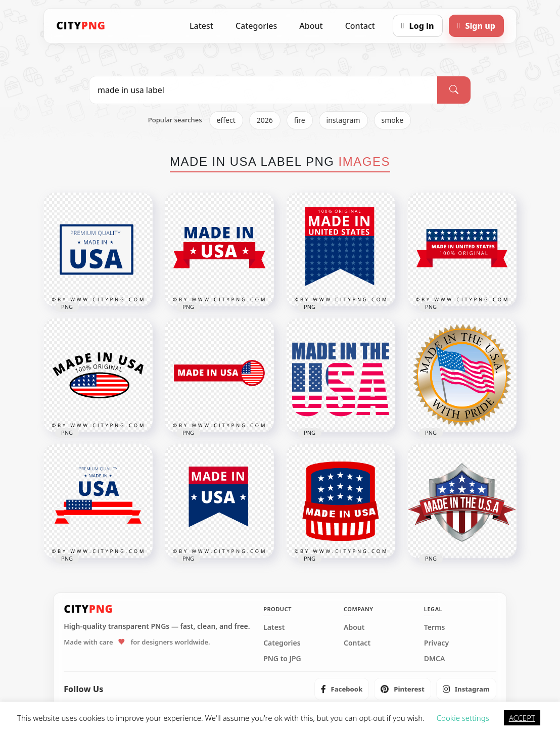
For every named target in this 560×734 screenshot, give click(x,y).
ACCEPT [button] (522, 718)
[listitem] (342, 689)
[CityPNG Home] (81, 26)
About (311, 26)
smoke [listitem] (393, 120)
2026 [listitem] (265, 120)
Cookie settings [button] (463, 718)
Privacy (436, 643)
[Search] (454, 90)
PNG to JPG (282, 659)
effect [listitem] (226, 120)
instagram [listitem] (343, 120)
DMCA (435, 659)
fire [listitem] (300, 120)
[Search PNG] (263, 90)
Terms (435, 627)
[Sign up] (476, 26)
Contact (360, 26)
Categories (256, 26)
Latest (201, 26)
